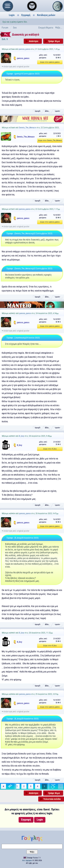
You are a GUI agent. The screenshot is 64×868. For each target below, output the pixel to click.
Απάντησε (34, 41)
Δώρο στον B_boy (50, 449)
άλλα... (47, 111)
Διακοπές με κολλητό (25, 34)
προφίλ (38, 111)
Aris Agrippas (27, 860)
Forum (5, 28)
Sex (15, 28)
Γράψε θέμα (54, 41)
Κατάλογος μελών (46, 15)
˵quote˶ (57, 111)
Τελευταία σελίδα (52, 799)
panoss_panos (25, 49)
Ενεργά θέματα (46, 28)
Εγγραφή (26, 15)
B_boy (22, 436)
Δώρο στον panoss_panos (50, 62)
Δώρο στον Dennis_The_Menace (50, 140)
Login (12, 15)
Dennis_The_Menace (27, 128)
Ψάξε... (59, 28)
